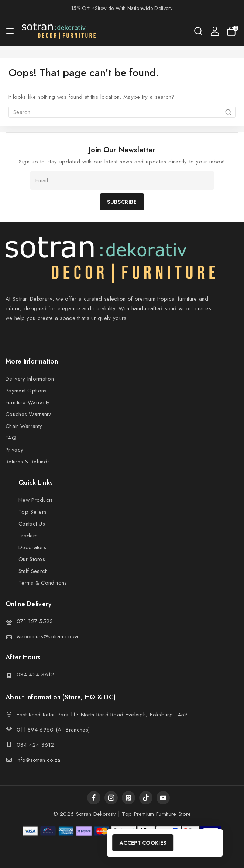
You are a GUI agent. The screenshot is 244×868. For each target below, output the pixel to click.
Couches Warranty (28, 414)
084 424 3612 (35, 675)
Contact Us (32, 524)
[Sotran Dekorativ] (59, 31)
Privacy (14, 450)
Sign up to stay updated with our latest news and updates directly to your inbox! (122, 162)
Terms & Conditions (43, 583)
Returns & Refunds (28, 462)
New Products (36, 500)
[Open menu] (10, 31)
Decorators (32, 547)
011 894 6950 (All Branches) (53, 730)
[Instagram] (111, 798)
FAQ (11, 438)
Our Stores (32, 559)
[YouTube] (163, 798)
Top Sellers (32, 512)
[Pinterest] (128, 798)
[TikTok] (146, 798)
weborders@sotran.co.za (47, 636)
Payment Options (26, 391)
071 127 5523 (35, 621)
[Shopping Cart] (233, 31)
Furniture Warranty (28, 402)
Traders (28, 536)
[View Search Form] (198, 31)
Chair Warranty (24, 426)
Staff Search (33, 571)
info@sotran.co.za (38, 760)
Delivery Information (30, 379)
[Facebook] (94, 798)
